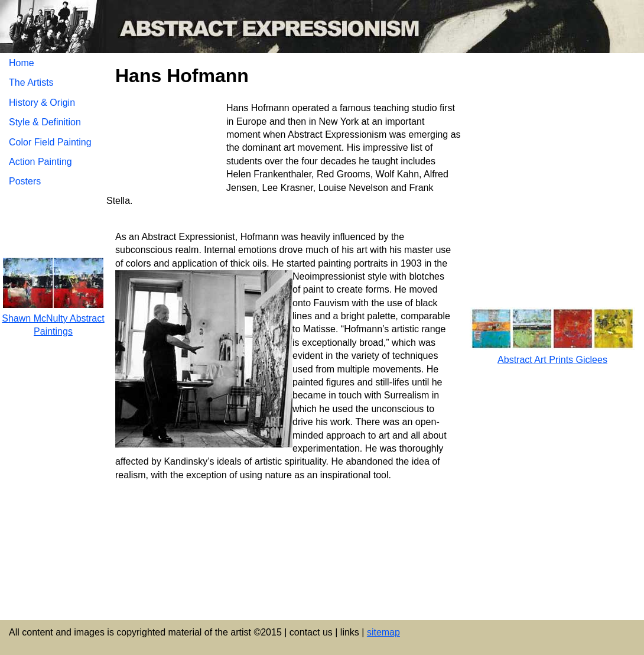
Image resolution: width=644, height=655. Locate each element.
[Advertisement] (284, 528)
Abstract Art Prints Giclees (552, 360)
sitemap (383, 632)
